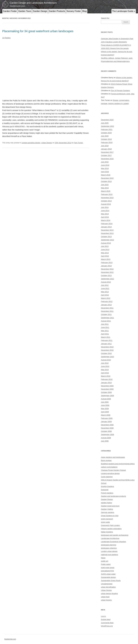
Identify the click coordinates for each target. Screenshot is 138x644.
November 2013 (107, 233)
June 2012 (105, 288)
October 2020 (106, 133)
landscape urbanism (109, 548)
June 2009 (105, 405)
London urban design (109, 551)
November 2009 (107, 389)
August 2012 (106, 282)
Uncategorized (107, 584)
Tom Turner (79, 143)
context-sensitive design (31, 143)
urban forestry (106, 600)
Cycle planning (107, 477)
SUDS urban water (108, 574)
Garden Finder (10, 11)
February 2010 (107, 379)
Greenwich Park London (110, 525)
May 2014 (105, 214)
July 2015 (105, 185)
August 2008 (106, 438)
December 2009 (107, 386)
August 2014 (106, 204)
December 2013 (107, 230)
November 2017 (107, 152)
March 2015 (106, 191)
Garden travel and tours (110, 506)
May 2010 (105, 370)
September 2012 (107, 279)
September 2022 (107, 126)
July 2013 (105, 246)
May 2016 (105, 168)
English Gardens (107, 486)
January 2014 (106, 227)
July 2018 (105, 146)
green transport (107, 519)
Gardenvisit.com (10, 639)
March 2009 (106, 415)
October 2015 (106, 181)
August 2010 (106, 360)
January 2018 (106, 149)
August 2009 (106, 399)
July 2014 (105, 207)
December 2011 (107, 308)
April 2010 (105, 373)
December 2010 (107, 347)
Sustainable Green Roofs (111, 581)
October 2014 (106, 201)
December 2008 (107, 425)
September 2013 (107, 240)
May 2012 (105, 292)
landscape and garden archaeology (115, 535)
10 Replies (6, 38)
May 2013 (105, 253)
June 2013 (105, 250)
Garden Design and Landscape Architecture (33, 3)
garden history (106, 503)
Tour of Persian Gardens (120, 91)
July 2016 (105, 162)
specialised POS (107, 571)
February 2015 (107, 194)
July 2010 (105, 363)
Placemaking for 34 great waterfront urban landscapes (38, 31)
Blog (84, 11)
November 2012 (107, 272)
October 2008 (106, 431)
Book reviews (106, 460)
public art (105, 561)
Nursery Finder (74, 11)
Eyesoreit (105, 490)
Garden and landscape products (113, 496)
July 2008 (105, 441)
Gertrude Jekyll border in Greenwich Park (117, 39)
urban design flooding (109, 593)
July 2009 (105, 402)
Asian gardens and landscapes (113, 457)
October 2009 (106, 392)
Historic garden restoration (111, 529)
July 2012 (105, 285)
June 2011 (105, 327)
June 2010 (105, 366)
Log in (103, 616)
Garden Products (57, 11)
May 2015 (105, 188)
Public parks (106, 564)
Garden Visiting (107, 509)
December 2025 (107, 120)
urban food (105, 597)
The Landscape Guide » (124, 11)
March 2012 (106, 298)
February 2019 (107, 142)
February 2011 (107, 340)
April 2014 (105, 217)
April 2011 (105, 334)
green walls (105, 522)
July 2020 (105, 136)
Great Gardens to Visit (110, 516)
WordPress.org (107, 626)
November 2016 (107, 159)
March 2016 (106, 175)
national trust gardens (109, 555)
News (103, 558)
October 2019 (106, 139)
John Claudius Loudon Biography (114, 42)
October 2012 (106, 275)
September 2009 (107, 396)
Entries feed (106, 619)
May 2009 (105, 409)
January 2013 (106, 266)
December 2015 (107, 178)
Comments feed (107, 623)
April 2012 (105, 295)
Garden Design (40, 11)
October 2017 (106, 155)
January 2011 (106, 344)
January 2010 (106, 383)
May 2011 (105, 331)
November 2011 (107, 311)
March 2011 (106, 337)
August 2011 (106, 321)
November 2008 (107, 428)
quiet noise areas (108, 568)
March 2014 (106, 220)
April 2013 (105, 256)
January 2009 (106, 422)
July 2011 (105, 324)
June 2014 (105, 211)
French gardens (107, 493)
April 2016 (105, 172)
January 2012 (106, 305)
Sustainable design (108, 577)
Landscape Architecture (110, 538)
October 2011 (106, 314)
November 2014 (107, 198)
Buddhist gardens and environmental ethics (118, 464)
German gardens (108, 512)
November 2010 (107, 350)
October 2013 (106, 237)
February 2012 (107, 301)
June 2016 (105, 165)
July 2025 (105, 123)
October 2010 (106, 353)
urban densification (108, 587)
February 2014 (107, 224)
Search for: (105, 18)
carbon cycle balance (109, 467)
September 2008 (107, 434)
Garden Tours (25, 11)
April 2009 (105, 412)
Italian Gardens (107, 532)
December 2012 (107, 269)
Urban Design (47, 143)
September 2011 (107, 318)
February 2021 (107, 129)
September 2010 (107, 357)
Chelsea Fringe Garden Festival (113, 470)
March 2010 (106, 376)
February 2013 (107, 263)
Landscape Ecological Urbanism (113, 542)
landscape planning (108, 545)
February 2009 (107, 418)
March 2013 (106, 259)
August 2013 (106, 243)
